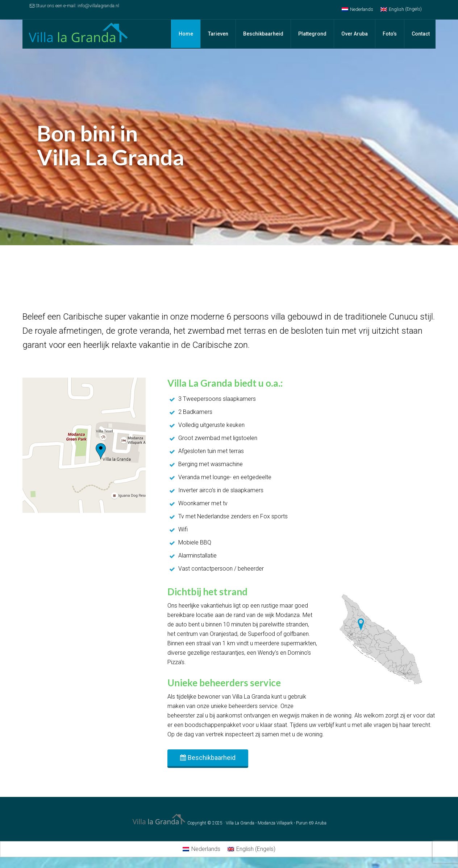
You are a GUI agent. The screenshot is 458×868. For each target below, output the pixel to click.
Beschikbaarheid (208, 758)
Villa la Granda (80, 34)
